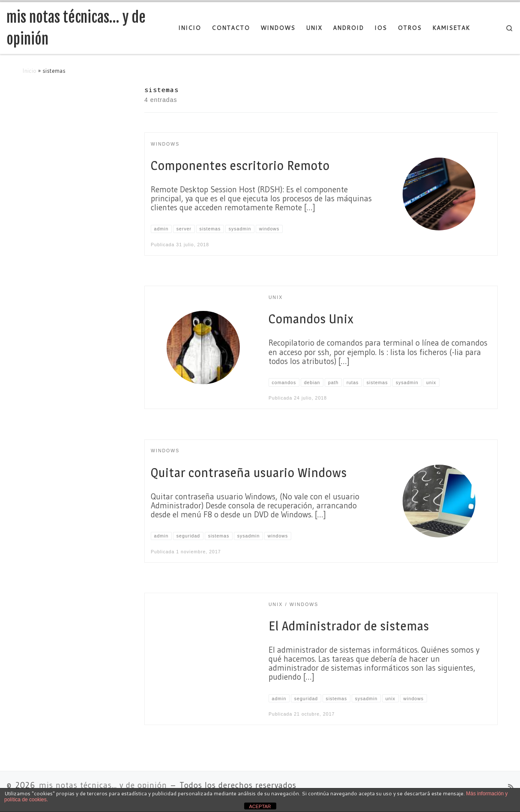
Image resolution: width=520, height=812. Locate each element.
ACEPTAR (260, 806)
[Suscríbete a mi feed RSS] (511, 787)
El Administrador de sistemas (349, 626)
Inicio (29, 70)
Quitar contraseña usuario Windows (249, 473)
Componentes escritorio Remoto (240, 166)
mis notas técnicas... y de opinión (103, 785)
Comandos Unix (311, 319)
